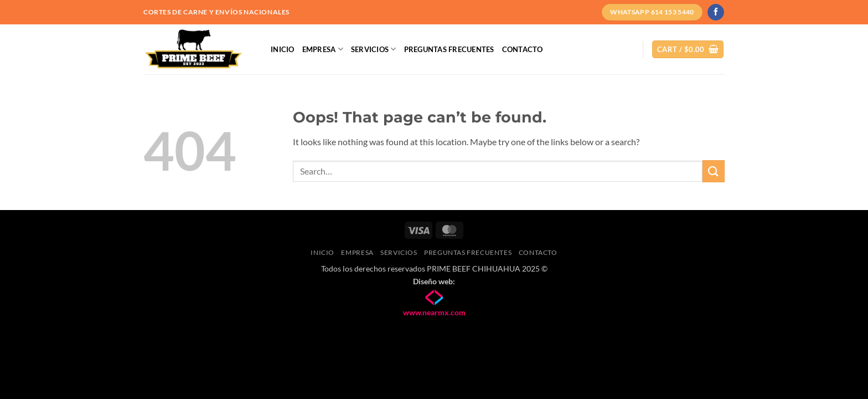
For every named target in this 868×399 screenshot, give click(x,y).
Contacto (523, 49)
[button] (688, 50)
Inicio (283, 49)
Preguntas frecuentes (449, 49)
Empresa (323, 49)
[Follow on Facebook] (715, 12)
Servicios (374, 49)
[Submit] (714, 171)
